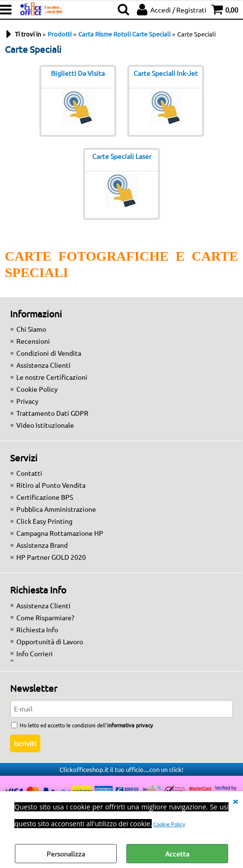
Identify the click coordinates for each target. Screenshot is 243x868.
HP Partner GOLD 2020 (51, 557)
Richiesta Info (37, 629)
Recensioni (33, 341)
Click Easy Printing (44, 521)
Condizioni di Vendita (49, 353)
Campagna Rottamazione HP (60, 533)
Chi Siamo (31, 329)
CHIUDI (235, 801)
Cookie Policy (169, 824)
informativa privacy (130, 725)
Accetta (177, 854)
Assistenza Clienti (43, 365)
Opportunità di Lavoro (50, 641)
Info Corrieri (35, 653)
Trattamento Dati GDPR (52, 413)
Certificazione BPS (45, 497)
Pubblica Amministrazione (56, 509)
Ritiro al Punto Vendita (51, 485)
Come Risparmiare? (45, 617)
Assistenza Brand (42, 545)
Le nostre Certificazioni (52, 377)
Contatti (29, 473)
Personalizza (66, 854)
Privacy (27, 401)
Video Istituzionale (45, 425)
